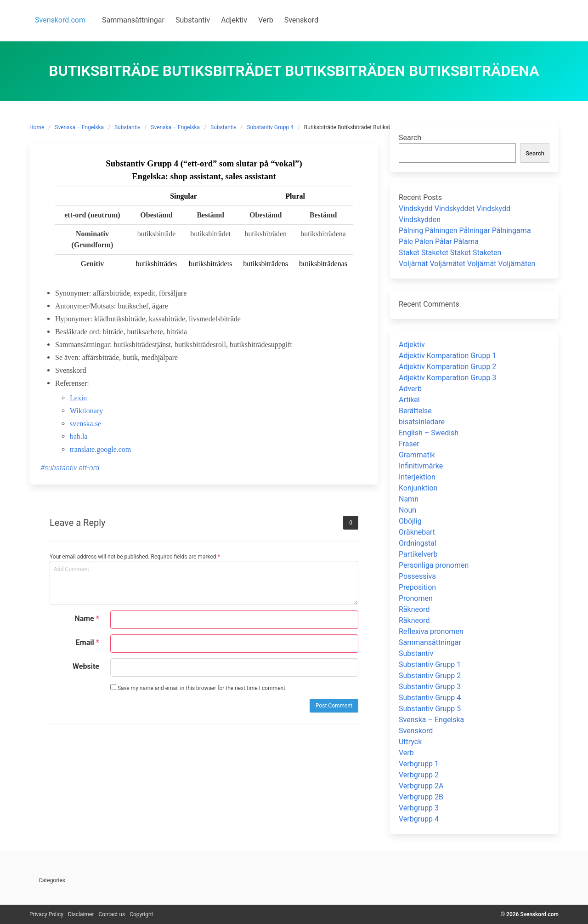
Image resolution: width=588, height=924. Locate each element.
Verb (406, 753)
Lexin (78, 398)
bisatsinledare (422, 422)
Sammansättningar (430, 642)
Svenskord (416, 731)
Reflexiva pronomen (431, 631)
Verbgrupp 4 (419, 819)
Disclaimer (81, 914)
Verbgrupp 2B (421, 797)
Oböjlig (410, 521)
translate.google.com (100, 449)
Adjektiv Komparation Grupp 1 (447, 356)
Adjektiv (412, 345)
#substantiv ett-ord (70, 468)
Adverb (410, 389)
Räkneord (414, 609)
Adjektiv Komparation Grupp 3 (447, 378)
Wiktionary (86, 411)
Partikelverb (418, 554)
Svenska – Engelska (79, 127)
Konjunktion (418, 488)
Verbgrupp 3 (419, 808)
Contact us (112, 914)
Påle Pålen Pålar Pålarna (439, 242)
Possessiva (417, 576)
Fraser (409, 444)
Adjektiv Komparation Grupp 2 (447, 367)
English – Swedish (429, 433)
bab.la (79, 436)
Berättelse (415, 411)
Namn (409, 499)
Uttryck (410, 742)
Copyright (141, 914)
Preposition (417, 587)
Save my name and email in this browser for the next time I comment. (198, 688)
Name (87, 619)
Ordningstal (418, 543)
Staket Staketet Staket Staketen (450, 253)
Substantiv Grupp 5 (430, 709)
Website (86, 666)
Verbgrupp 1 (419, 764)
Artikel (409, 400)
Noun (407, 510)
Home (37, 127)
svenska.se (85, 424)
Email (88, 642)
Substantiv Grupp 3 (430, 687)
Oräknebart (417, 532)
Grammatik (417, 455)
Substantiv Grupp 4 (270, 127)
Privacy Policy (46, 914)
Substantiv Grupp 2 (430, 676)
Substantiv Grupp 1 (430, 664)
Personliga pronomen (434, 565)
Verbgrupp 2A (421, 786)
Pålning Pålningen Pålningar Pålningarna (465, 231)
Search (410, 138)
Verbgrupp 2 (419, 775)
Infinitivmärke (421, 466)
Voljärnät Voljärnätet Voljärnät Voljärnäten (467, 264)
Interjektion (417, 477)
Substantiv (127, 127)
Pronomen (416, 598)
